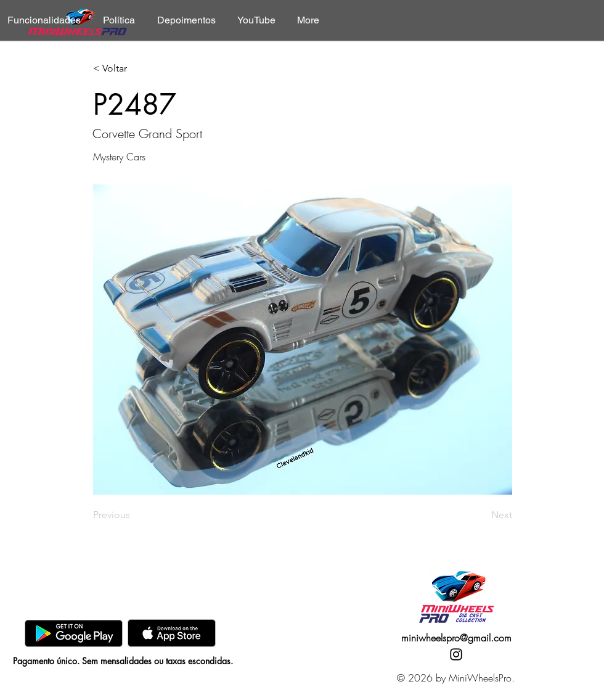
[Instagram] (456, 654)
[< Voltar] (134, 69)
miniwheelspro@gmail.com (456, 638)
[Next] (481, 515)
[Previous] (134, 515)
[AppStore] (172, 633)
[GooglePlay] (74, 633)
